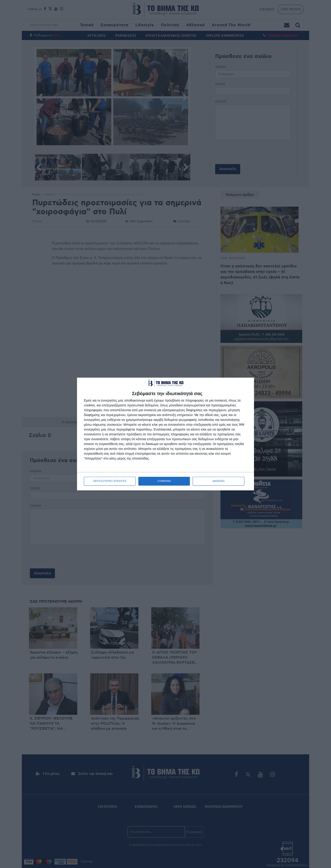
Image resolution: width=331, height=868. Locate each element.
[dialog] (165, 434)
